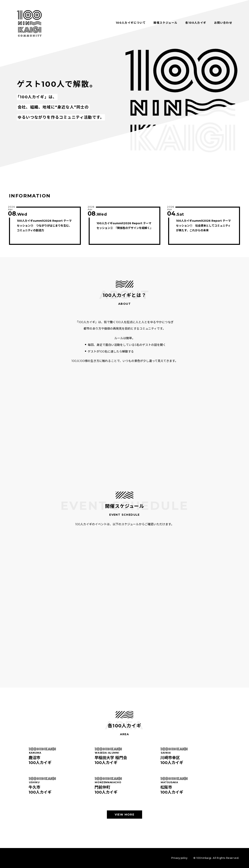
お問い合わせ (223, 23)
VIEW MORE (125, 815)
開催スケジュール (165, 23)
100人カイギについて (131, 23)
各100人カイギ (196, 23)
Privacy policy (179, 858)
